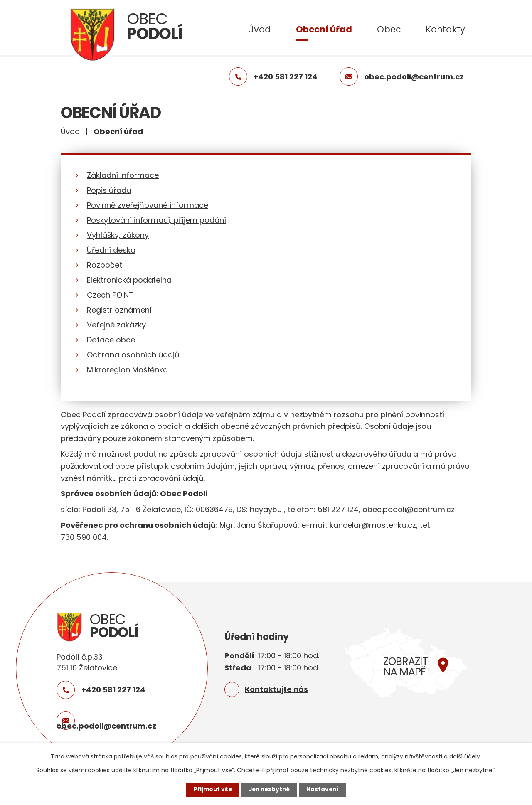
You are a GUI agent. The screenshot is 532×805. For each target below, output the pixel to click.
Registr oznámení (119, 310)
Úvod (259, 29)
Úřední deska (111, 250)
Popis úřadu (109, 190)
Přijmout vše (211, 790)
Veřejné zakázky (116, 325)
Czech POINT (110, 295)
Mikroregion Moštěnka (127, 370)
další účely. (465, 756)
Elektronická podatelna (129, 280)
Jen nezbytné (269, 790)
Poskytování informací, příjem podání (156, 220)
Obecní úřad (324, 29)
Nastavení (324, 790)
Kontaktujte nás (276, 689)
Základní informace (123, 175)
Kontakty (445, 29)
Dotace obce (111, 340)
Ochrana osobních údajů (133, 355)
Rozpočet (105, 265)
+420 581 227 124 (113, 690)
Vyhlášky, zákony (118, 235)
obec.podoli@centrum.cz (106, 726)
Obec (389, 29)
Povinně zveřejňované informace (148, 205)
